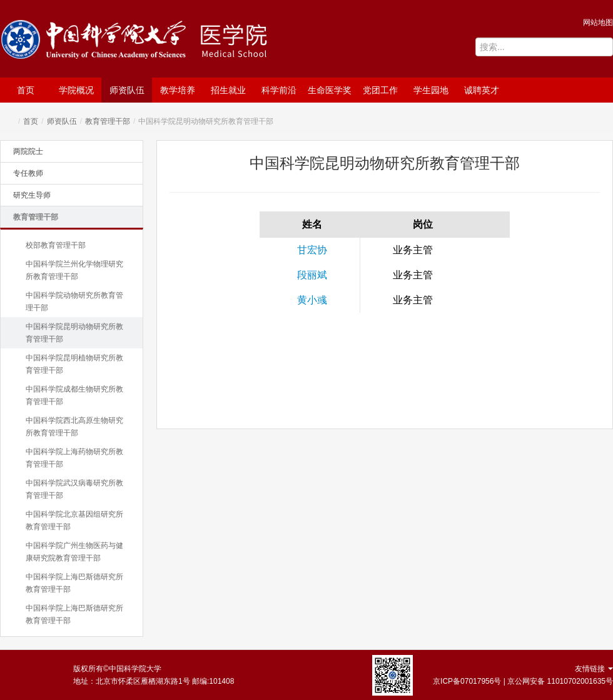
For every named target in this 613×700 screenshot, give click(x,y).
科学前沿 (279, 90)
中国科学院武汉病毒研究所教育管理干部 (74, 489)
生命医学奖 (330, 90)
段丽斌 (312, 275)
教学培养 (178, 90)
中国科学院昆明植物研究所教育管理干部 (74, 364)
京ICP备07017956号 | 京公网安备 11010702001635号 (523, 681)
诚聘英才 (482, 90)
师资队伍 (127, 90)
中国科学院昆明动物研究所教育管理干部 (74, 333)
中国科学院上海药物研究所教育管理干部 (74, 458)
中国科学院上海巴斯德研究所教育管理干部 (74, 583)
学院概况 (76, 90)
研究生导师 (32, 195)
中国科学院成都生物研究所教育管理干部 (74, 395)
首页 (26, 90)
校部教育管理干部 (56, 245)
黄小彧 (312, 300)
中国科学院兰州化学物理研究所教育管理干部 (74, 270)
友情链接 (594, 669)
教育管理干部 (108, 121)
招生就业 (228, 90)
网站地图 (598, 23)
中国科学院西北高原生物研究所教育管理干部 (74, 427)
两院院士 (28, 151)
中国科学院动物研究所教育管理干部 (74, 302)
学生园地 (431, 90)
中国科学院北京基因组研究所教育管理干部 (74, 520)
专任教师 (28, 173)
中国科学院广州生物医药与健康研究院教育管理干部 (74, 552)
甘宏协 (312, 250)
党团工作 (380, 90)
